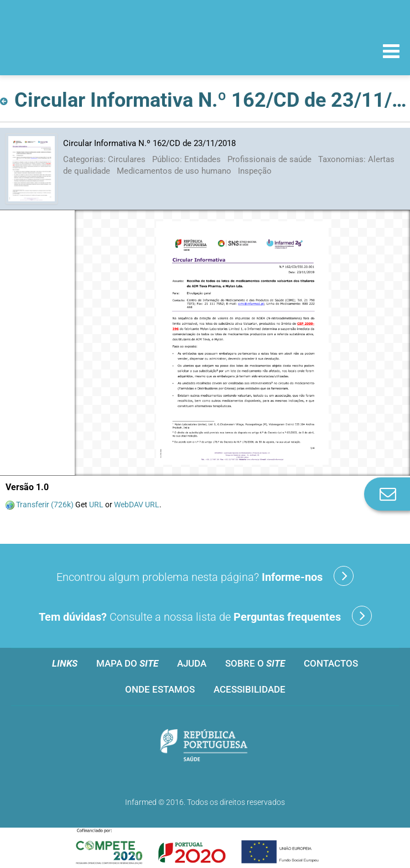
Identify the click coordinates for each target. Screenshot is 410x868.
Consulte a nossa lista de (205, 616)
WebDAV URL (137, 505)
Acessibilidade (250, 689)
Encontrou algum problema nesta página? (205, 576)
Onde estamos (160, 689)
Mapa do (127, 663)
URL (96, 505)
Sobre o (255, 663)
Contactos (331, 663)
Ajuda (192, 663)
